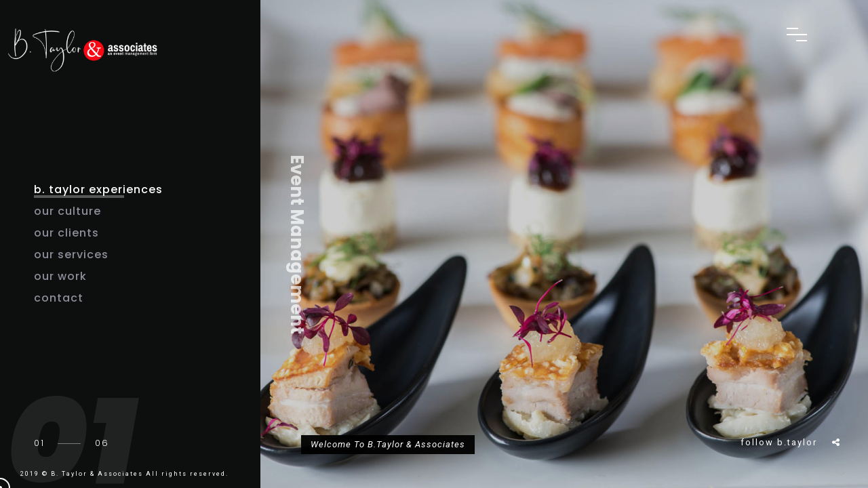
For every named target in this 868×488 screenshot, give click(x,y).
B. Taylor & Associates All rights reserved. (140, 474)
